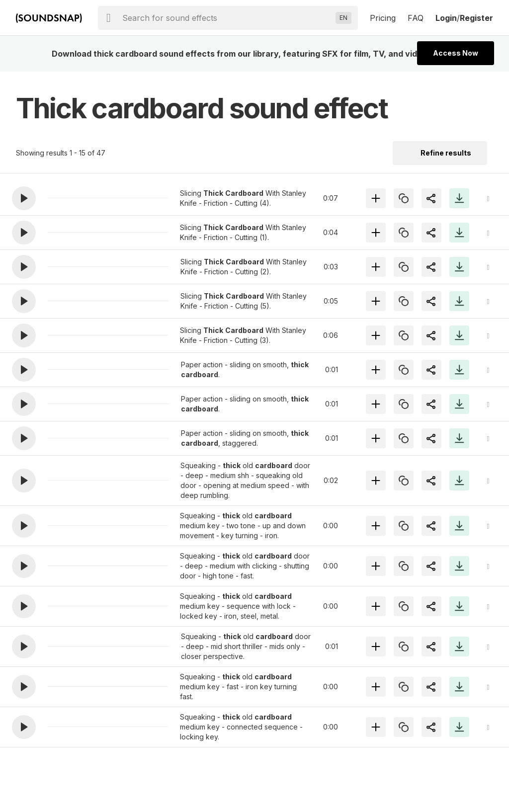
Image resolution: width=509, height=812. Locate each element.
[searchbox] (227, 18)
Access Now (456, 53)
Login (446, 18)
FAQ (416, 18)
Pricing (383, 18)
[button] (24, 198)
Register (476, 18)
